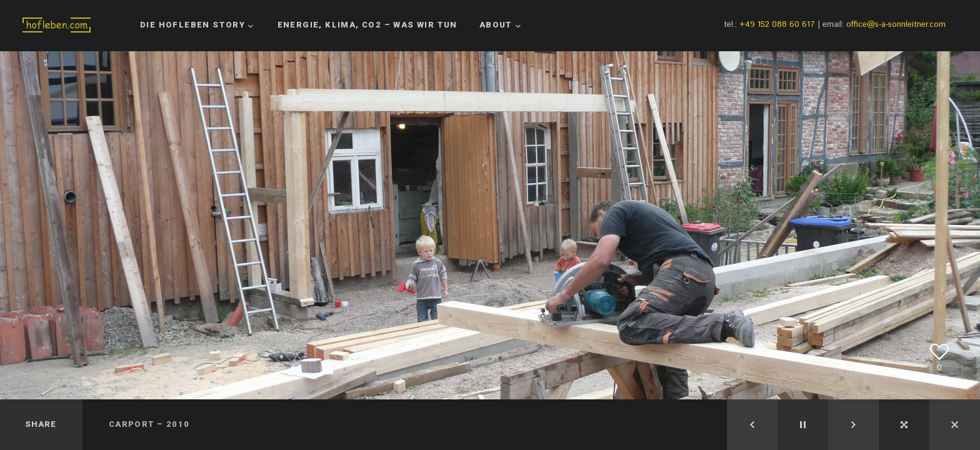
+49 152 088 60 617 (777, 25)
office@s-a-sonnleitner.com (896, 25)
